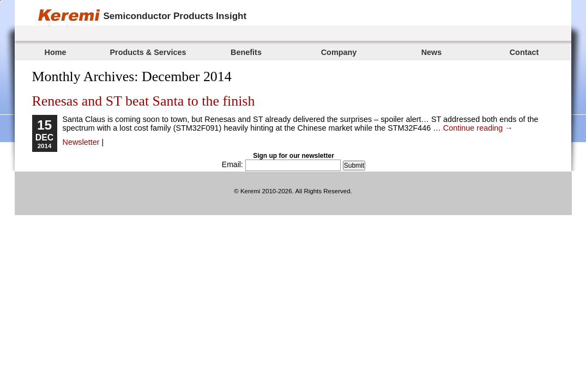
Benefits (246, 52)
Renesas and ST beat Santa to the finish (144, 101)
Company (339, 52)
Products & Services (148, 52)
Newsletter (81, 142)
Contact (524, 52)
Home (56, 52)
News (432, 52)
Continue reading (478, 128)
